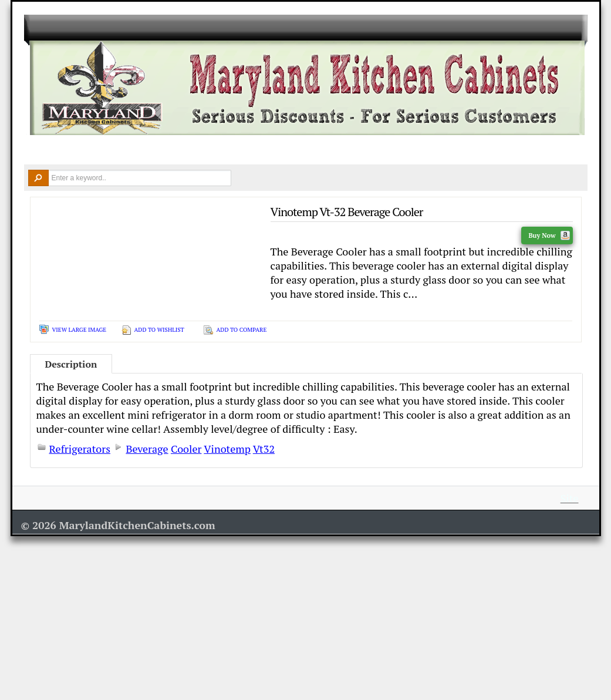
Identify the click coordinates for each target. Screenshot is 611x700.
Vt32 (264, 449)
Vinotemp (227, 449)
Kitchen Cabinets (109, 150)
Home (42, 151)
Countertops (193, 150)
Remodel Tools (350, 150)
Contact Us (505, 150)
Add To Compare (242, 330)
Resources (429, 150)
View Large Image (80, 330)
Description (71, 364)
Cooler (186, 449)
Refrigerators (80, 449)
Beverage (147, 449)
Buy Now (549, 235)
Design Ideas (269, 150)
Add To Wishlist (159, 330)
